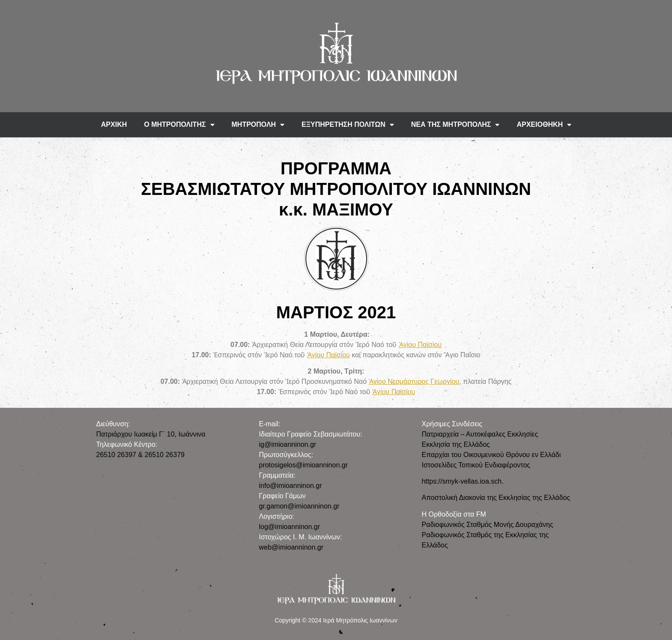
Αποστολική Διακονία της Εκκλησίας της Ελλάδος (496, 498)
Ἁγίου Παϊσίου (420, 345)
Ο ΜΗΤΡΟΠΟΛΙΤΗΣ (179, 125)
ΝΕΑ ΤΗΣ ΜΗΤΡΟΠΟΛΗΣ (455, 125)
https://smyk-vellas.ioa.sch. (462, 481)
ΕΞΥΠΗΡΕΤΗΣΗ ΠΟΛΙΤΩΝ (348, 125)
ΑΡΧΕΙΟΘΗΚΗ (544, 125)
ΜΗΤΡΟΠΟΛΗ (258, 125)
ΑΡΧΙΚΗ (114, 124)
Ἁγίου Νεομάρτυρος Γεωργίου (414, 381)
